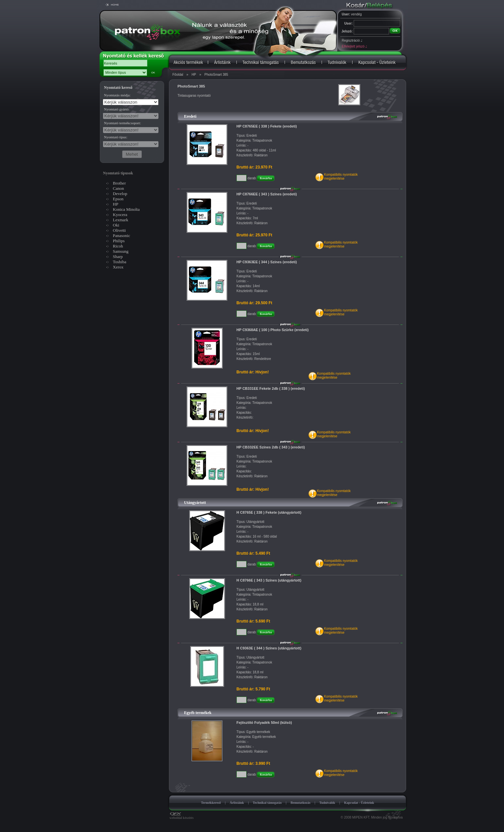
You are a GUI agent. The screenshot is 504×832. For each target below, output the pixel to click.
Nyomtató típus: (116, 137)
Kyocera (120, 215)
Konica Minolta (126, 209)
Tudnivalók (327, 803)
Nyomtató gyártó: (117, 109)
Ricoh (118, 246)
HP (194, 75)
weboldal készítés (182, 816)
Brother (120, 183)
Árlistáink (237, 803)
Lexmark (121, 220)
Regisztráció (352, 40)
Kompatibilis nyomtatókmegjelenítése (341, 177)
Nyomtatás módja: (117, 95)
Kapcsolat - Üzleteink (359, 803)
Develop (120, 194)
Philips (119, 241)
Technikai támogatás (267, 803)
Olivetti (120, 230)
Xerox (118, 267)
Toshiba (120, 262)
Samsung (121, 251)
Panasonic (122, 236)
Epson (118, 199)
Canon (119, 188)
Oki (116, 225)
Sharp (118, 257)
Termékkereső (211, 803)
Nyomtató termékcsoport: (123, 123)
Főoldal (178, 75)
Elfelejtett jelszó (354, 46)
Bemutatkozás (300, 803)
